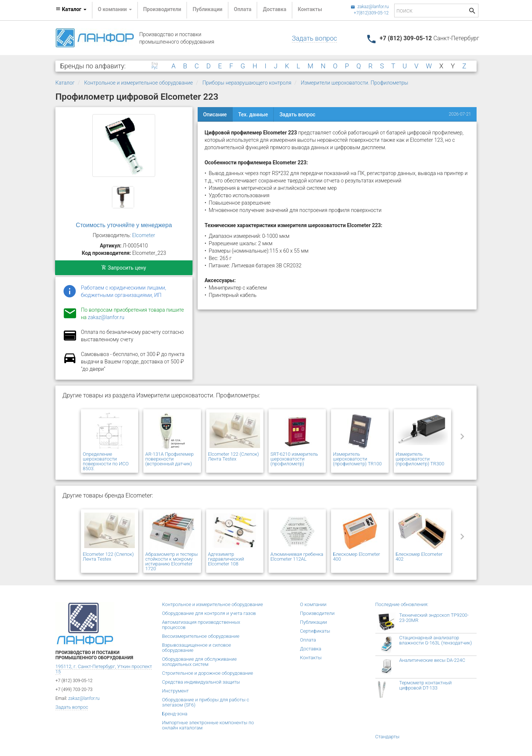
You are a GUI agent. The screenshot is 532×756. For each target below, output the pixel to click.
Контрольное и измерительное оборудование (139, 83)
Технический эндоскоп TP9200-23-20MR (434, 618)
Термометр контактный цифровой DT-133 (426, 685)
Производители (162, 9)
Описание (215, 114)
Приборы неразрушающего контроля (247, 83)
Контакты (310, 9)
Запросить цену (124, 268)
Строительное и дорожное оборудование (208, 673)
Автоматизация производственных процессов (201, 625)
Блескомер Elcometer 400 (356, 557)
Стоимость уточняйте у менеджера (124, 225)
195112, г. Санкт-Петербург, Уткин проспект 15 (104, 669)
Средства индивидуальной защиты (201, 682)
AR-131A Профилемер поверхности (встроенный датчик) (169, 459)
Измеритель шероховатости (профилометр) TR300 (420, 459)
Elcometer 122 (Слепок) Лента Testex (233, 456)
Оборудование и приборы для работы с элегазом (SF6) (206, 702)
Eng (155, 64)
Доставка (274, 9)
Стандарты (388, 737)
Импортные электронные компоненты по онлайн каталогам (208, 725)
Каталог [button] (71, 9)
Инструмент (175, 691)
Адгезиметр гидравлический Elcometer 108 (226, 559)
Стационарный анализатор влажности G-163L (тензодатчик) (436, 640)
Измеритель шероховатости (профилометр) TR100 (357, 459)
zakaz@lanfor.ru (370, 7)
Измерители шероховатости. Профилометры (354, 83)
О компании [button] (115, 9)
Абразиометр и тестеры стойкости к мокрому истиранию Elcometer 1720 (171, 561)
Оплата (243, 9)
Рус (154, 68)
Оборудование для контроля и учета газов (209, 613)
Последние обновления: (402, 604)
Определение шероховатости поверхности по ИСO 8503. (106, 461)
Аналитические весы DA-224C (432, 660)
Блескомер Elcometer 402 (419, 557)
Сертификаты (315, 631)
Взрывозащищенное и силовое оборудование (197, 648)
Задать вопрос (314, 38)
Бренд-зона (175, 714)
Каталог (65, 83)
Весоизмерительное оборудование (201, 636)
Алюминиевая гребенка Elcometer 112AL (297, 557)
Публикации (207, 9)
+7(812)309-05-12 (371, 13)
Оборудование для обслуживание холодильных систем (199, 662)
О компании (313, 604)
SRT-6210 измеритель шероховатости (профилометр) (294, 459)
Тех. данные (253, 114)
